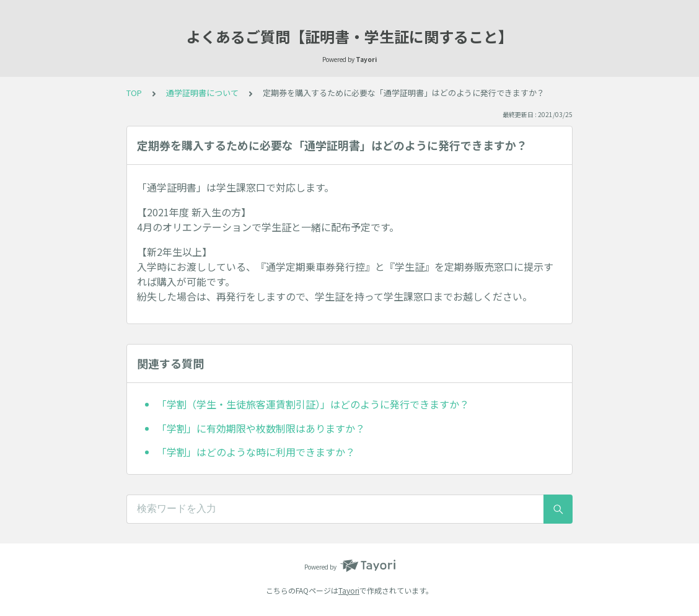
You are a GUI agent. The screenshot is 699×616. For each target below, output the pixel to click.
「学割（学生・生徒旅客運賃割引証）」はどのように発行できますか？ (313, 404)
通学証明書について (202, 93)
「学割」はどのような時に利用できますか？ (256, 452)
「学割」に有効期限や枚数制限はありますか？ (261, 428)
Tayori (349, 590)
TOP (134, 93)
